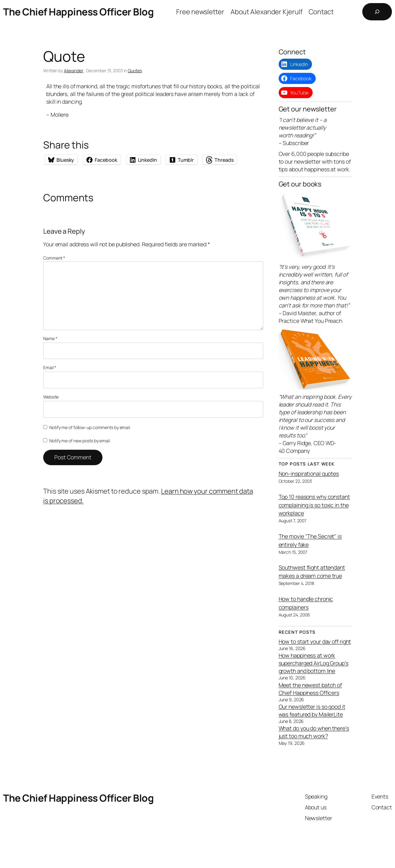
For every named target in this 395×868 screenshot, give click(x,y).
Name (50, 338)
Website (51, 397)
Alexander (74, 71)
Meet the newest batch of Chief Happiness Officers (310, 689)
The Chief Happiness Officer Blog (78, 12)
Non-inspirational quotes (309, 474)
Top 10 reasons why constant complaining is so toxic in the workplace (314, 505)
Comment (54, 258)
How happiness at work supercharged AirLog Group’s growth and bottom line (314, 663)
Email (50, 367)
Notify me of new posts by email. (80, 441)
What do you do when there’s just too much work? (314, 732)
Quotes (135, 71)
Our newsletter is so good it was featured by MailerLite (312, 710)
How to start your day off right (315, 641)
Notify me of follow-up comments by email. (90, 427)
